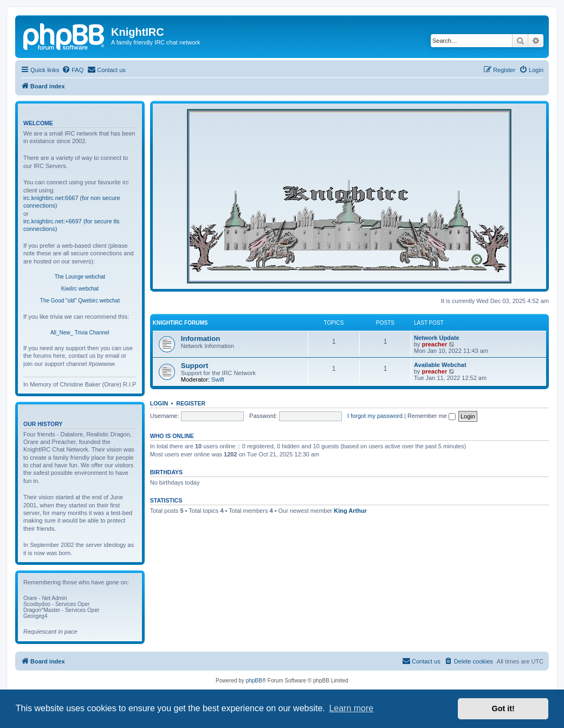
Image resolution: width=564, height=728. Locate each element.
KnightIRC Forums (180, 323)
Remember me (432, 416)
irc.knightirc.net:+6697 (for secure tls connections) (72, 225)
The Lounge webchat (80, 277)
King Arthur (350, 511)
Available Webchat (440, 365)
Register (191, 403)
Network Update (437, 338)
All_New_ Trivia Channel (80, 333)
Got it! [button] (503, 708)
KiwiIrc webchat (80, 289)
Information (201, 339)
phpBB (254, 681)
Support (195, 366)
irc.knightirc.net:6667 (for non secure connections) (72, 202)
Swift (218, 379)
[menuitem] (73, 70)
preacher (435, 344)
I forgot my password (375, 416)
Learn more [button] (351, 708)
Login (159, 403)
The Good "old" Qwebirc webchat (80, 301)
